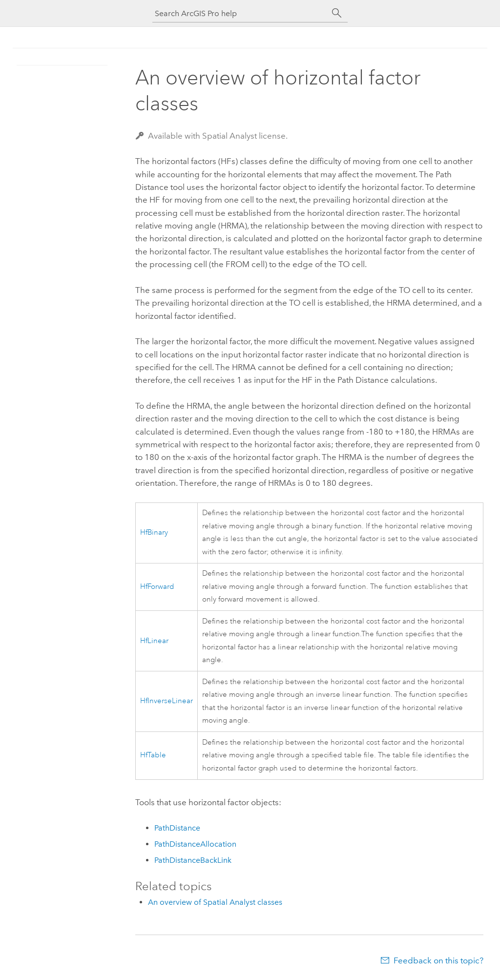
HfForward (157, 587)
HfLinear (154, 641)
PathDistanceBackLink (193, 860)
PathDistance (177, 828)
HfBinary (154, 532)
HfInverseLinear (167, 701)
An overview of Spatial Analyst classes (215, 902)
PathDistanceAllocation (195, 844)
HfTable (153, 755)
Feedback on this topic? (438, 960)
